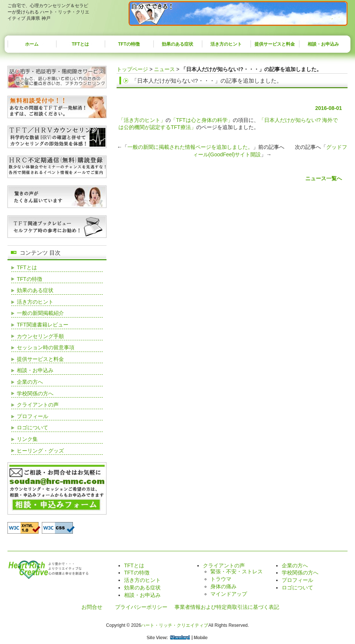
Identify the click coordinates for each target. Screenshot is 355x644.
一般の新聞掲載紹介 (40, 313)
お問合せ (92, 607)
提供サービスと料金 (275, 44)
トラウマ (221, 579)
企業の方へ (30, 382)
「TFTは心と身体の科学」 (202, 120)
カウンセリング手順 (40, 336)
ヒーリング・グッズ (40, 451)
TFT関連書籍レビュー (43, 325)
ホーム (32, 44)
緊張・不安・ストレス (237, 571)
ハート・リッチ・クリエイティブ (175, 625)
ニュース (164, 69)
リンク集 (27, 439)
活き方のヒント (226, 44)
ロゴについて (33, 427)
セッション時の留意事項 (46, 347)
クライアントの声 (38, 405)
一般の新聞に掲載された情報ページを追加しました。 (190, 147)
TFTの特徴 (129, 44)
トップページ (132, 69)
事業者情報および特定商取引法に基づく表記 (227, 607)
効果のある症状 (177, 44)
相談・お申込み (323, 44)
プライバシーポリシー (141, 607)
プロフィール (33, 416)
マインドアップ (229, 594)
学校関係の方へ (35, 393)
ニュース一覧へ (324, 178)
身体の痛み (223, 586)
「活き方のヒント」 (142, 120)
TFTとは (80, 44)
